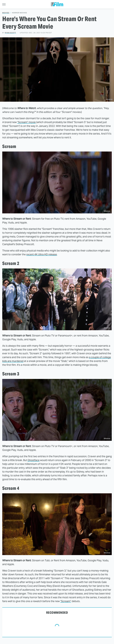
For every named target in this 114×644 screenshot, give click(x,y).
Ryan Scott (11, 33)
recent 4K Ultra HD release (42, 254)
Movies (6, 13)
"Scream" (66, 601)
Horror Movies (19, 13)
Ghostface (34, 460)
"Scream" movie (26, 122)
